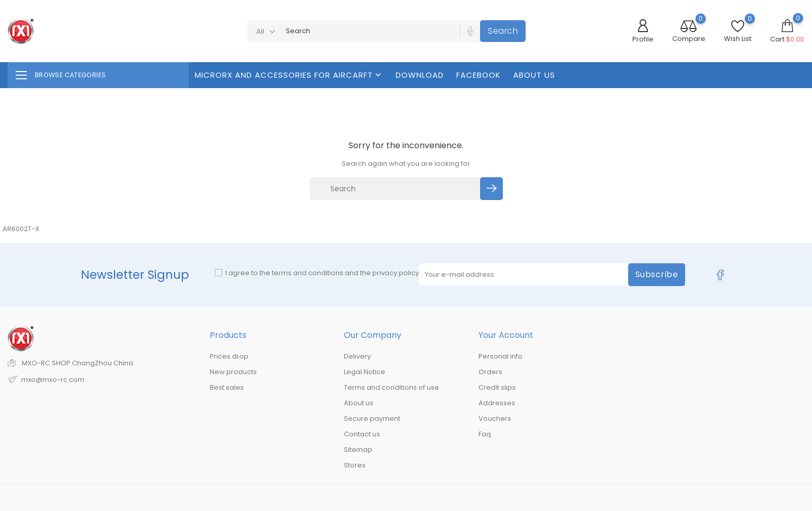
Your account (506, 335)
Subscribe (657, 274)
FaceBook (479, 75)
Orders (490, 372)
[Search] (396, 189)
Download (420, 75)
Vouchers (495, 418)
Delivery (357, 356)
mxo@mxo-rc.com (53, 380)
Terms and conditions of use (392, 387)
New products (233, 372)
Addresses (497, 403)
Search (503, 31)
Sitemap (358, 450)
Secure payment (372, 418)
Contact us (362, 434)
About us (534, 75)
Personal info (501, 356)
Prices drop (229, 356)
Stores (355, 465)
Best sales (227, 387)
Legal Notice (365, 372)
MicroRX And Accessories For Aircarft (289, 75)
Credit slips (497, 387)
